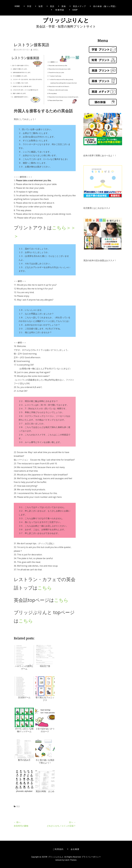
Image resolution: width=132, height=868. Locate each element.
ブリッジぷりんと (66, 20)
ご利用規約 (58, 849)
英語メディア (80, 6)
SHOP (75, 10)
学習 (29, 6)
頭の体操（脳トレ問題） (105, 6)
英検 (64, 6)
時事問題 (60, 10)
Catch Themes (71, 860)
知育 (41, 6)
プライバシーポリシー (91, 857)
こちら (45, 588)
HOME (17, 6)
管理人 (36, 50)
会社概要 (75, 849)
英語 (52, 6)
